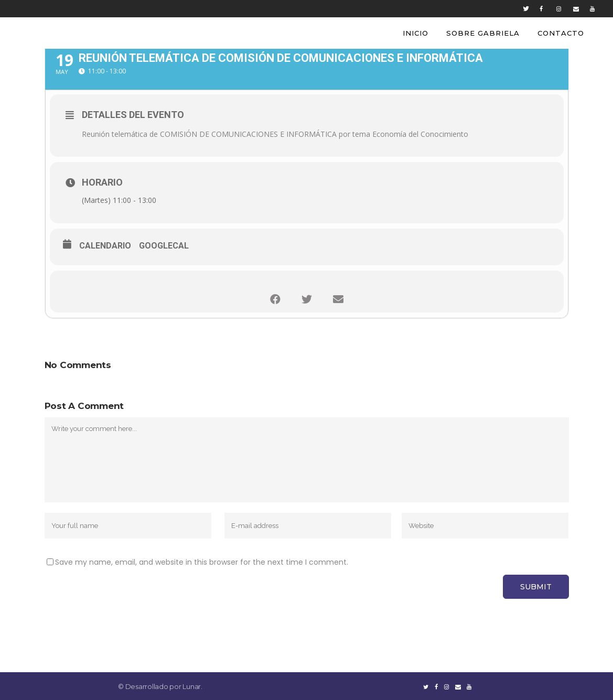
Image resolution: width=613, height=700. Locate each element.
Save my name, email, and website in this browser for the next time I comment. (202, 562)
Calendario (105, 246)
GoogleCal (164, 246)
